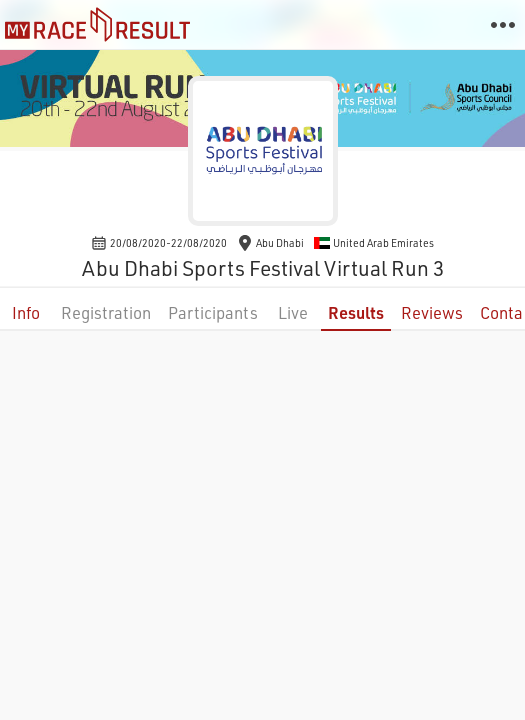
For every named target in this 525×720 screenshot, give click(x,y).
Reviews (432, 312)
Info (26, 312)
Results (356, 312)
